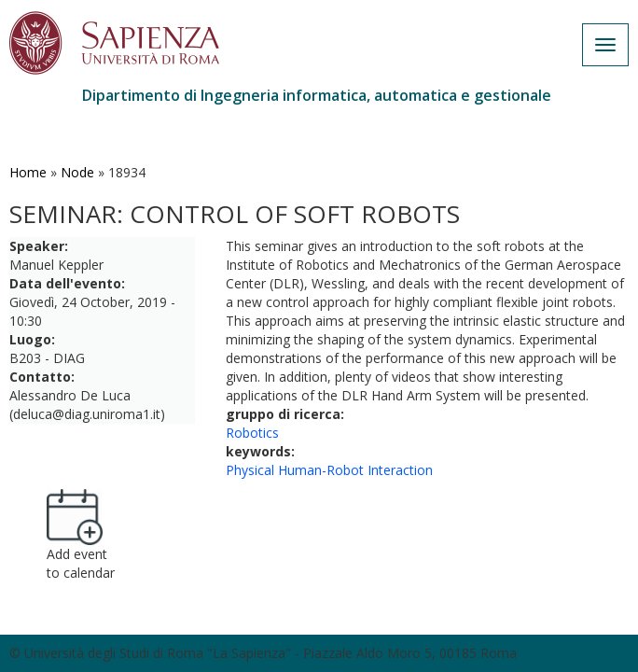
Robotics (252, 433)
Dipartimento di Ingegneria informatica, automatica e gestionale (317, 95)
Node (77, 172)
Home (28, 172)
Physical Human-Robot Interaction (329, 470)
